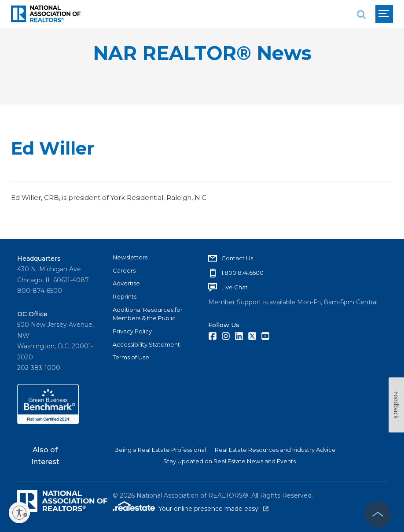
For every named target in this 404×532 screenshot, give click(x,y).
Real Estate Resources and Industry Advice (275, 450)
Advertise (126, 283)
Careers (124, 270)
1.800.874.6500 (242, 273)
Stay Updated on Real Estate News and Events (230, 461)
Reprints (125, 296)
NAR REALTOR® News (202, 53)
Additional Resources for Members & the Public (148, 314)
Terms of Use (131, 357)
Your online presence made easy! (213, 509)
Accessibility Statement (146, 344)
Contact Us (237, 258)
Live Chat (235, 287)
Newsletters (130, 257)
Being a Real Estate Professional (160, 450)
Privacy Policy (132, 331)
